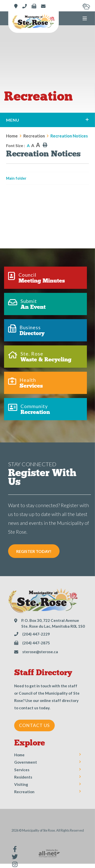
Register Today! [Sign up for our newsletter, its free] (34, 551)
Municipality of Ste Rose (33, 22)
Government (26, 762)
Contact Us (34, 725)
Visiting (21, 784)
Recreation (34, 136)
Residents (23, 777)
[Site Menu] (48, 120)
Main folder (16, 178)
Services (22, 770)
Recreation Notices (69, 136)
